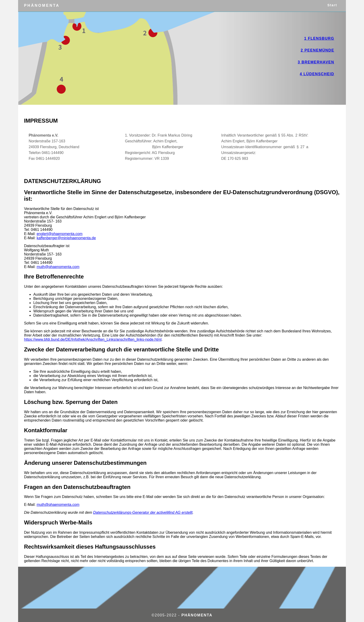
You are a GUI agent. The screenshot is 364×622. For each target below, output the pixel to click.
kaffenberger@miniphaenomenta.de (66, 238)
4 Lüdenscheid (317, 74)
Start (329, 6)
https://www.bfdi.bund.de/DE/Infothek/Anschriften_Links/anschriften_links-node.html (93, 339)
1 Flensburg (319, 38)
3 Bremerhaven (316, 62)
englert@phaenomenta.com (60, 234)
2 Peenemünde (317, 50)
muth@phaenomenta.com (58, 267)
